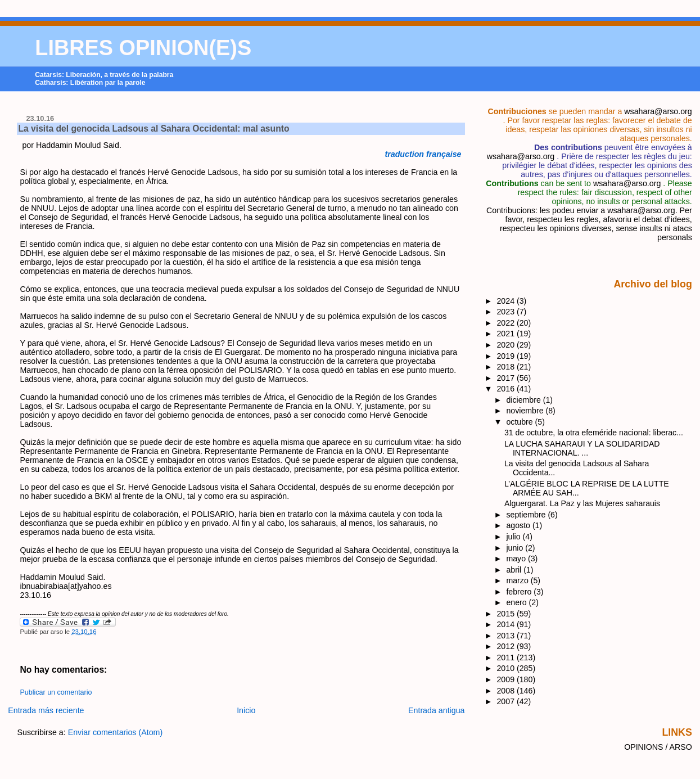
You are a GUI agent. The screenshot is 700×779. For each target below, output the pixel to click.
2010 (507, 668)
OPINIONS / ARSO (658, 747)
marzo (518, 580)
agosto (519, 525)
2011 (507, 658)
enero (517, 602)
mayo (517, 559)
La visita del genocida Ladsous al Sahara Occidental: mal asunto (153, 129)
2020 (507, 345)
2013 (507, 636)
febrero (520, 592)
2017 (507, 378)
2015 (507, 614)
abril (515, 570)
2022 (507, 323)
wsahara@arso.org (658, 111)
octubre (520, 422)
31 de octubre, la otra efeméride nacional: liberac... (594, 433)
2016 (507, 389)
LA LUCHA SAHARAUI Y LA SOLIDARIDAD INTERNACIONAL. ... (582, 448)
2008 (507, 691)
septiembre (527, 515)
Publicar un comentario (56, 692)
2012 (507, 646)
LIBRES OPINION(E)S (143, 48)
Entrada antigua (437, 710)
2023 (507, 312)
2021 (507, 334)
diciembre (524, 400)
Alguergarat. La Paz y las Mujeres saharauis (582, 503)
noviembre (526, 411)
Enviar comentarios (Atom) (116, 732)
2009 (507, 679)
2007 (507, 701)
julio (514, 537)
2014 (507, 624)
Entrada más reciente (46, 710)
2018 (507, 367)
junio (516, 548)
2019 (507, 356)
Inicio (246, 710)
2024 (507, 301)
